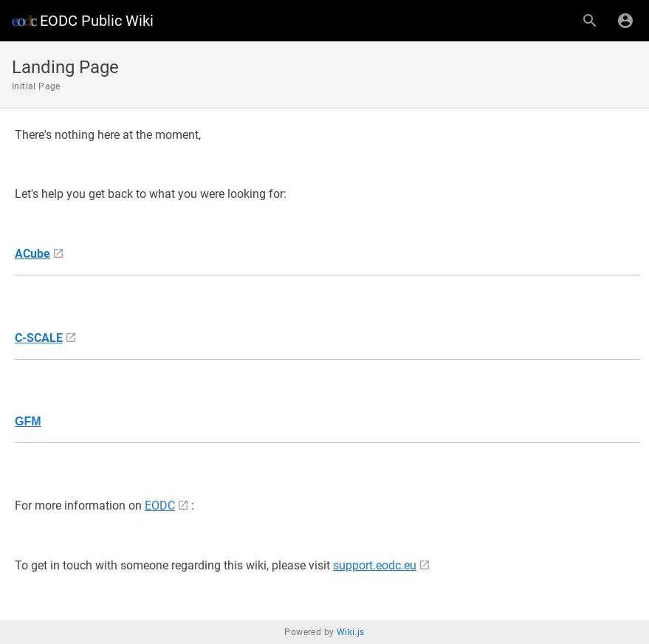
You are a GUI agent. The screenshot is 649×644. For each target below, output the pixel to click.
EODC (160, 506)
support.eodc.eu (375, 565)
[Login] (625, 21)
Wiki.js (351, 632)
